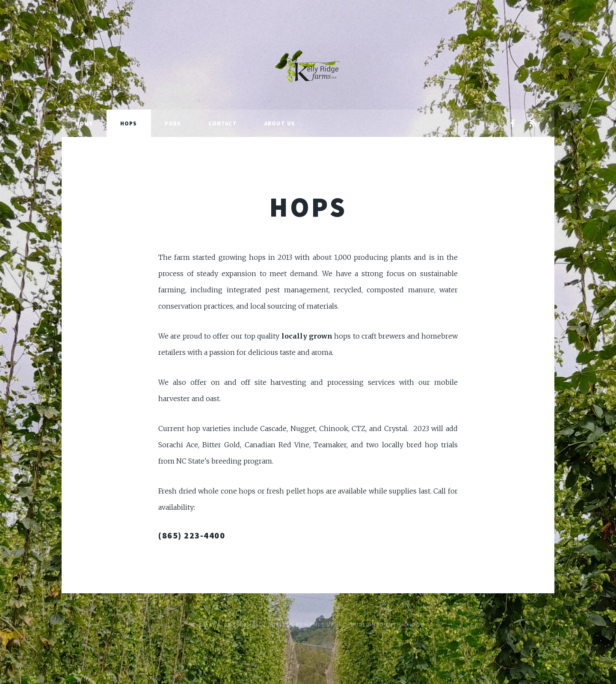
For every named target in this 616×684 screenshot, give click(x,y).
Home (84, 123)
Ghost (414, 625)
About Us (280, 123)
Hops (129, 123)
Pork (173, 123)
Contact (222, 123)
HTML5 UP (320, 625)
